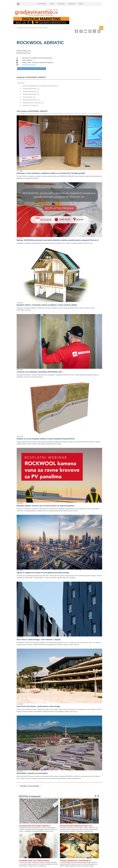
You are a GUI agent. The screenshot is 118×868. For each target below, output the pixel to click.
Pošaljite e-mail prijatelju (30, 786)
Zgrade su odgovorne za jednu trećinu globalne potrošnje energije (43, 573)
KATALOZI (72, 4)
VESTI (52, 4)
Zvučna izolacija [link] (28, 97)
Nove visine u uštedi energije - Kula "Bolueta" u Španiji (39, 640)
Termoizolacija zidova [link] (29, 92)
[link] (59, 13)
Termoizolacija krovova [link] (30, 100)
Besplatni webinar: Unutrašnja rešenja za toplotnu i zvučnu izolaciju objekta (47, 305)
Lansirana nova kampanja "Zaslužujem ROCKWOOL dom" (40, 372)
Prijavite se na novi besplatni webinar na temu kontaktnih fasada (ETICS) (46, 439)
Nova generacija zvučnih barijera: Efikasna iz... (35, 826)
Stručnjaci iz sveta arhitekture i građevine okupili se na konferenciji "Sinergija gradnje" (51, 173)
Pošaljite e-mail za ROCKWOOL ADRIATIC (32, 69)
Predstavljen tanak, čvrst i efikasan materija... (35, 860)
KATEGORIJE (42, 4)
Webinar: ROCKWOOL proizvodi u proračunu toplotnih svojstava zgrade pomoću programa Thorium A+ (58, 240)
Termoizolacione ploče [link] (30, 94)
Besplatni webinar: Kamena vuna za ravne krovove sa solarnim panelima (46, 506)
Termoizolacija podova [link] (30, 89)
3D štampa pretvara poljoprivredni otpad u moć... (77, 826)
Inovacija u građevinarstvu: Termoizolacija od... (76, 860)
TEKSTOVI (61, 4)
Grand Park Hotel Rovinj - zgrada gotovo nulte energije (38, 706)
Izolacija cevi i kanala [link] (29, 105)
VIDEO (81, 4)
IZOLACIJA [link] (21, 83)
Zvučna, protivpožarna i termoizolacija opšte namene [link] (39, 86)
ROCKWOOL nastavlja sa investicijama (32, 773)
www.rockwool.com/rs (29, 65)
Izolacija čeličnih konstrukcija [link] (32, 103)
